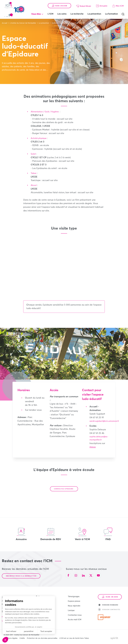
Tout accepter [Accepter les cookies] (46, 631)
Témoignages (74, 597)
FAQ (108, 535)
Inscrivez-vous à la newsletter (21, 577)
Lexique (71, 608)
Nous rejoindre (74, 605)
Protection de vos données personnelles (42, 639)
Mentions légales (11, 639)
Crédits (22, 639)
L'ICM (60, 11)
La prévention (104, 11)
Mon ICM (118, 3)
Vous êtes (46, 11)
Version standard (108, 606)
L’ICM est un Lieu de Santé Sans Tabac (74, 639)
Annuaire (102, 3)
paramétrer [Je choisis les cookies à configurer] (29, 631)
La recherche (87, 11)
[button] (5, 640)
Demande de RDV (51, 535)
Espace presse (74, 601)
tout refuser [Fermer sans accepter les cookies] (11, 631)
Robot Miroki (84, 3)
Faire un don (59, 3)
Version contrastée (109, 610)
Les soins (72, 11)
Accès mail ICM (75, 616)
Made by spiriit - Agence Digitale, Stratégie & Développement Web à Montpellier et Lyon (114, 639)
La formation (64, 17)
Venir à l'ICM (82, 535)
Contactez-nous (75, 612)
